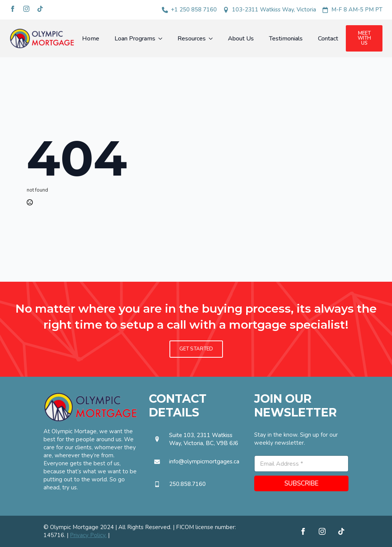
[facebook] (13, 9)
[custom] (40, 9)
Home (91, 39)
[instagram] (26, 9)
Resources (192, 39)
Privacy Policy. (88, 535)
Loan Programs (135, 39)
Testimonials (286, 39)
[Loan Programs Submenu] (163, 39)
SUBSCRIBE (302, 483)
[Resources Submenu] (213, 39)
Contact (328, 39)
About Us (241, 39)
